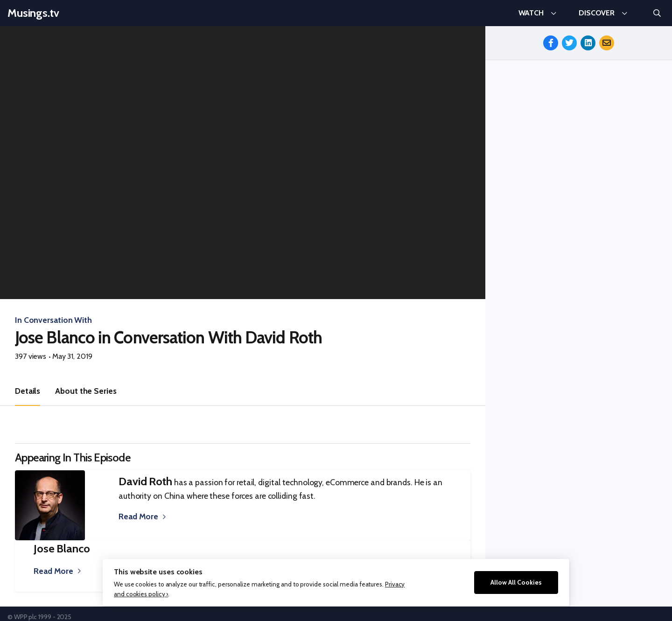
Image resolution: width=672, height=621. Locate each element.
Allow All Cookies (516, 582)
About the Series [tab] (86, 391)
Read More (138, 516)
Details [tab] (28, 391)
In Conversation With (53, 320)
